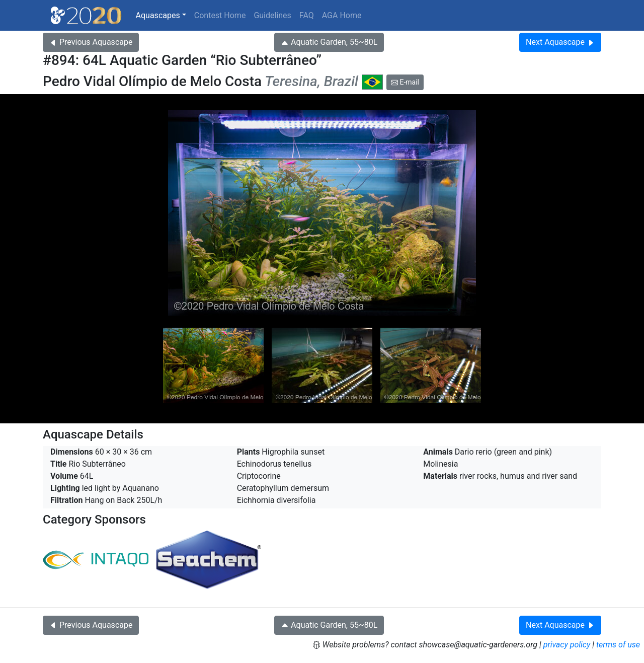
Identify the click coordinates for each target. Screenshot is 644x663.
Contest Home (220, 15)
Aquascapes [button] (158, 15)
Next (560, 42)
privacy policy (567, 645)
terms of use (618, 645)
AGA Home (342, 15)
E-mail (405, 82)
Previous (91, 42)
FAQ (307, 15)
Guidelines (272, 15)
